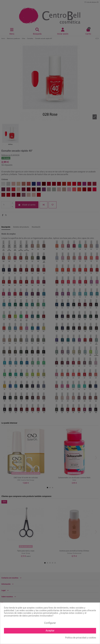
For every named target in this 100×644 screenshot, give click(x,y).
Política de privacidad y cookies (81, 638)
